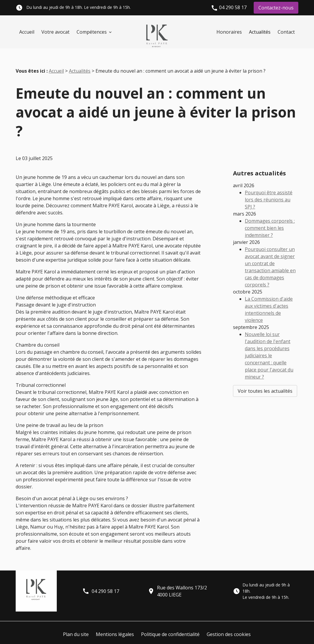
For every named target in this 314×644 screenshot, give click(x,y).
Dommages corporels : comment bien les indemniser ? (270, 204)
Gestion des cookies (229, 625)
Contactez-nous (276, 8)
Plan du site (76, 625)
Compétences (92, 32)
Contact (286, 32)
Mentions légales (115, 625)
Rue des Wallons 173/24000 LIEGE (177, 582)
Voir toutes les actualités (265, 367)
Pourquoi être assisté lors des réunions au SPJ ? (269, 176)
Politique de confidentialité (170, 625)
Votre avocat (55, 32)
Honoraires (229, 32)
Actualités (260, 32)
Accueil (27, 32)
